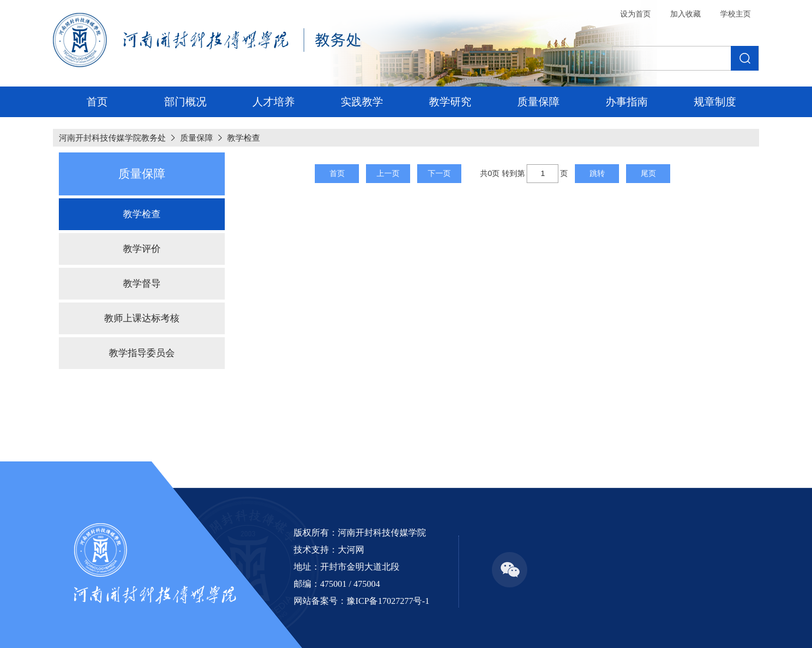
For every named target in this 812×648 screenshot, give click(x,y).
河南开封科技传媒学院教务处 (112, 138)
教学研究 (450, 102)
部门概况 (185, 102)
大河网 (351, 550)
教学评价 (142, 249)
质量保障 (538, 102)
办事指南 (627, 102)
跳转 (597, 173)
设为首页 (635, 14)
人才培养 (274, 102)
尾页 (648, 173)
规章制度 (715, 102)
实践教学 (362, 102)
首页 (97, 102)
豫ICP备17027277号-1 (388, 601)
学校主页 (736, 14)
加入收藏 (685, 14)
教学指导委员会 (142, 353)
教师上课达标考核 (142, 318)
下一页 (439, 173)
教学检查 (244, 138)
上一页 (388, 173)
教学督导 (142, 283)
